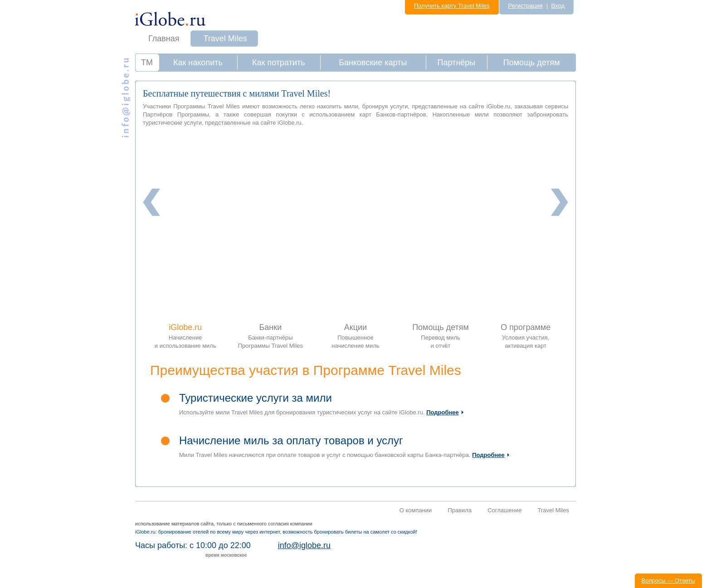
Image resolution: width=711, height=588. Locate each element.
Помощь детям (532, 63)
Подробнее (443, 412)
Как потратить (279, 63)
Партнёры (457, 63)
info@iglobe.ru (304, 545)
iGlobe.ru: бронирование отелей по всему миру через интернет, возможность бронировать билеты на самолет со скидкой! (276, 532)
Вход (558, 6)
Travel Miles (225, 39)
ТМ (147, 63)
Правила (460, 510)
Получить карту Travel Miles (452, 6)
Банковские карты (373, 63)
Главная (164, 39)
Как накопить (198, 63)
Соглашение (504, 510)
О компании (416, 510)
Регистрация (526, 6)
